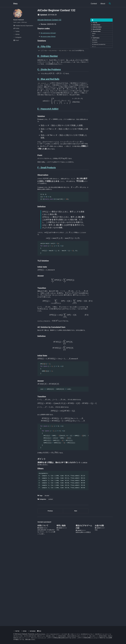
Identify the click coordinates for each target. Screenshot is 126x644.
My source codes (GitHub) (51, 38)
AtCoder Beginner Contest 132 (49, 20)
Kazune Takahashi (21, 20)
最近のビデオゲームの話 (84, 607)
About (102, 4)
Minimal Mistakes (44, 634)
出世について (43, 606)
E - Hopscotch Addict (98, 34)
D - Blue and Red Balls (98, 32)
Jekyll (36, 634)
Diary (15, 4)
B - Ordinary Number (97, 26)
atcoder (47, 574)
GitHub (26, 631)
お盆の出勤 (99, 606)
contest (51, 578)
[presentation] (83, 70)
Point (94, 40)
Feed (45, 631)
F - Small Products (97, 43)
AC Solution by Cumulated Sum (101, 51)
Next (76, 590)
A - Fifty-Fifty (95, 23)
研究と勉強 (61, 606)
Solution (95, 37)
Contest (93, 4)
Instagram (36, 631)
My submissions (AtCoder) (51, 34)
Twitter (17, 631)
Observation (96, 46)
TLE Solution (96, 48)
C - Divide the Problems (98, 29)
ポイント (95, 54)
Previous (50, 590)
